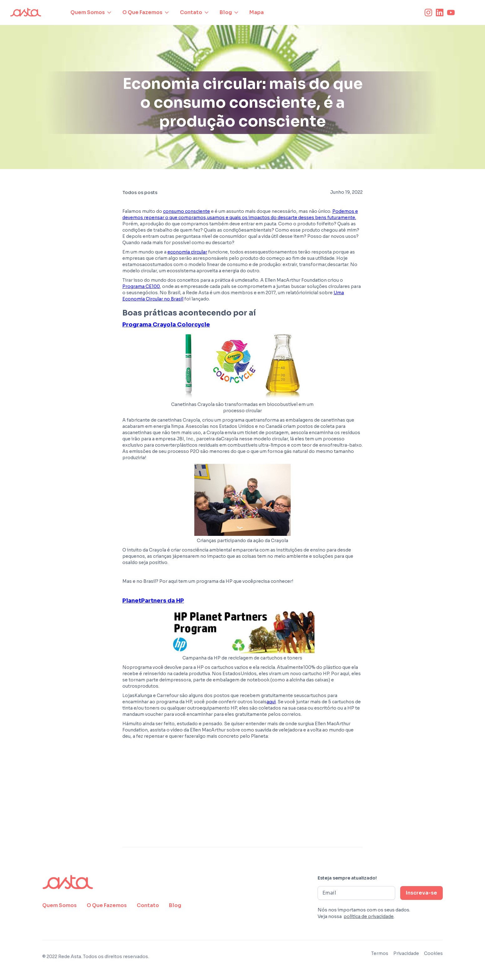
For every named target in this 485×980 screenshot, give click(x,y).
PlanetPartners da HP (153, 601)
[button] (91, 13)
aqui (271, 702)
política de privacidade (369, 916)
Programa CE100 (141, 286)
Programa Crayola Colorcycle (166, 325)
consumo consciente (186, 211)
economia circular (187, 252)
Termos (380, 953)
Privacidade (406, 953)
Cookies (433, 953)
